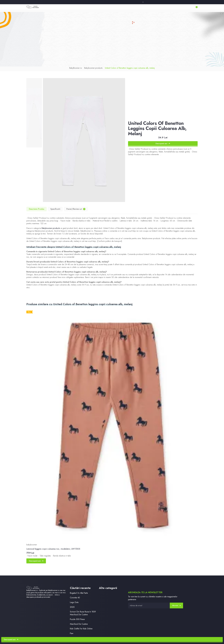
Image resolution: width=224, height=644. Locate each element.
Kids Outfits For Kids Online (81, 629)
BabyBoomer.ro (76, 68)
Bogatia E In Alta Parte (79, 593)
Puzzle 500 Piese (77, 619)
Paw (72, 633)
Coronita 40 (75, 598)
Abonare (176, 606)
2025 (72, 607)
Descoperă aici (163, 144)
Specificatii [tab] (55, 209)
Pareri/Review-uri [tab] (76, 209)
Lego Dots (74, 602)
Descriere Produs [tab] (37, 209)
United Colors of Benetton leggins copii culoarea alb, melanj (130, 68)
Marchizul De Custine (79, 624)
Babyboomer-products (93, 68)
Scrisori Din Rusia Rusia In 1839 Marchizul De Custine (83, 613)
